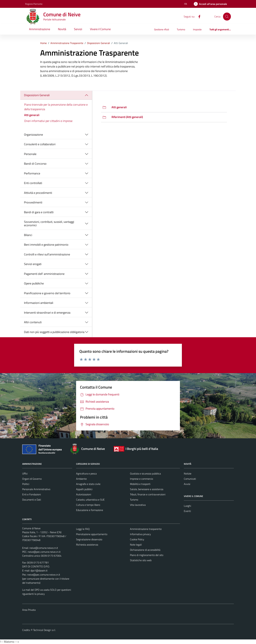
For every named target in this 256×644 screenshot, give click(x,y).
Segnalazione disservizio (89, 539)
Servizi (78, 29)
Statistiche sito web (141, 560)
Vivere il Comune (100, 29)
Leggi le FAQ (83, 529)
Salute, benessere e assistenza (147, 489)
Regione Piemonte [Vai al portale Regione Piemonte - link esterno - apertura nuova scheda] (34, 4)
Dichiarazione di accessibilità (145, 550)
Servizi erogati (33, 264)
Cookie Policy (137, 539)
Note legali (136, 545)
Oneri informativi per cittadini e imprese (48, 121)
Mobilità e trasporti (140, 484)
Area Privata (29, 610)
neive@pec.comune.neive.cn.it (44, 552)
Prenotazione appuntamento (92, 534)
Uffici (25, 474)
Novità (62, 29)
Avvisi (187, 484)
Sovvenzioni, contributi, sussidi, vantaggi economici (49, 224)
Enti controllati (33, 183)
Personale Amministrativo (36, 489)
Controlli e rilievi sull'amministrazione (47, 254)
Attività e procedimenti (38, 193)
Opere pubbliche (34, 283)
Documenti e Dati (32, 500)
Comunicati (190, 479)
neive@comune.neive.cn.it (44, 548)
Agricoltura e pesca (86, 474)
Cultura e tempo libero (88, 505)
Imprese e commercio (141, 479)
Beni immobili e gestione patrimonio (46, 245)
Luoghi (187, 506)
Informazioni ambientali (39, 303)
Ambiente (81, 479)
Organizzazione (33, 135)
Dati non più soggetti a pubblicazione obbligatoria (54, 332)
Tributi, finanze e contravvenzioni (148, 494)
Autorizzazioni (84, 494)
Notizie (188, 474)
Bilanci (28, 235)
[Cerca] (227, 16)
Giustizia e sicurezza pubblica (145, 474)
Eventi (187, 511)
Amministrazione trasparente (146, 529)
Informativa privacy (140, 534)
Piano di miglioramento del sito (147, 555)
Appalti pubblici (84, 489)
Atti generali (32, 115)
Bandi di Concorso (35, 164)
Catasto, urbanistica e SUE (90, 500)
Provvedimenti (33, 202)
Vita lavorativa (138, 505)
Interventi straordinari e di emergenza (47, 313)
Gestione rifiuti (162, 29)
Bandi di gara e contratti (39, 212)
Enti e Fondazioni (32, 494)
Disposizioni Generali (37, 95)
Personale (30, 154)
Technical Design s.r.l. (44, 630)
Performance (32, 173)
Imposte (197, 29)
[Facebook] (198, 16)
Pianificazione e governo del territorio (47, 293)
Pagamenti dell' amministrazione (44, 274)
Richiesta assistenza (87, 545)
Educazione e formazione (90, 510)
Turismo (181, 29)
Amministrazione (40, 29)
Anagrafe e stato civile (88, 484)
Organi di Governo (32, 479)
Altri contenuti (33, 322)
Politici (26, 484)
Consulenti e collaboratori (40, 144)
